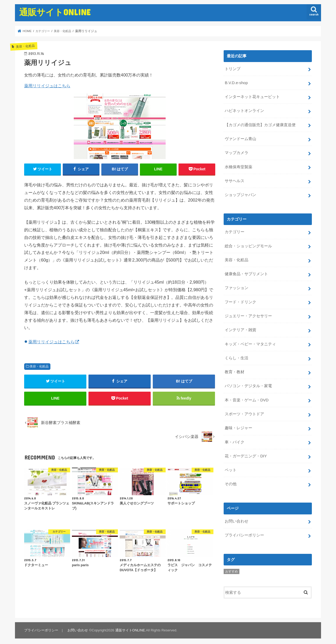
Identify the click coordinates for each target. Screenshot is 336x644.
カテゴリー (235, 231)
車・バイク (235, 439)
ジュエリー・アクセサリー (248, 314)
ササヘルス (235, 180)
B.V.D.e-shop (236, 83)
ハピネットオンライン (244, 110)
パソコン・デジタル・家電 (248, 384)
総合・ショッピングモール (248, 245)
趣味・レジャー (238, 426)
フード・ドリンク (240, 300)
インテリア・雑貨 (240, 328)
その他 (231, 481)
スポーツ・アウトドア (244, 412)
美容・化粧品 (39, 366)
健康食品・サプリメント (246, 273)
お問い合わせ (237, 518)
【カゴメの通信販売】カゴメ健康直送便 (260, 124)
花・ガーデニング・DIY (246, 453)
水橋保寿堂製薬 (238, 166)
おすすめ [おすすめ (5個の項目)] (232, 568)
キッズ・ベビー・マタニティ (250, 342)
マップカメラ (237, 152)
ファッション (237, 287)
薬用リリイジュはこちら (47, 86)
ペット (231, 467)
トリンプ (233, 69)
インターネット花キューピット (252, 96)
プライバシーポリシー (244, 532)
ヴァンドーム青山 (240, 138)
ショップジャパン (240, 194)
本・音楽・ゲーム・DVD (246, 398)
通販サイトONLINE (55, 12)
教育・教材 (235, 370)
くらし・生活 (237, 356)
